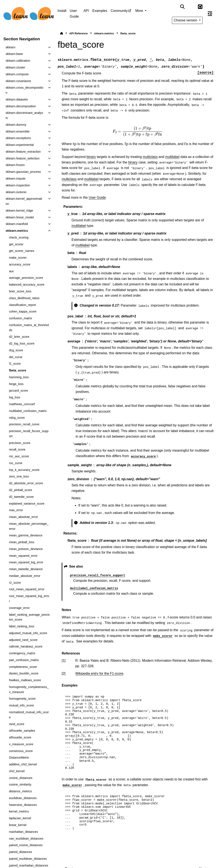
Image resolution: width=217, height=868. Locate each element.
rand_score (17, 724)
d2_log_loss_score (22, 343)
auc (11, 271)
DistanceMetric (19, 758)
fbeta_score (17, 370)
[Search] (182, 7)
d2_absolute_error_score (26, 483)
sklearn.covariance (18, 81)
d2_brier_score (19, 337)
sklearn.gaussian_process (23, 172)
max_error (16, 510)
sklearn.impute (15, 179)
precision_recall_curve (24, 424)
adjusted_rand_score (23, 640)
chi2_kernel (17, 771)
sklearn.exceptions (18, 138)
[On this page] (210, 14)
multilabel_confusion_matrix (28, 411)
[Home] (61, 33)
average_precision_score (26, 278)
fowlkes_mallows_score (25, 680)
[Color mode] (191, 7)
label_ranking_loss (22, 626)
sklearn (10, 47)
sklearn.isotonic (16, 192)
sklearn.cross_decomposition (24, 90)
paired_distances (20, 852)
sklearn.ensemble (17, 131)
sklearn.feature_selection (22, 158)
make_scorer (18, 258)
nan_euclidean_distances (26, 839)
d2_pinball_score (20, 490)
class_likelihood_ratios (24, 298)
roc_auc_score (19, 456)
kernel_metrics (19, 811)
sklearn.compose (17, 74)
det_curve (16, 357)
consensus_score (21, 751)
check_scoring (19, 237)
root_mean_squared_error (27, 589)
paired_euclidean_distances (28, 859)
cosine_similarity (20, 784)
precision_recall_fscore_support (29, 434)
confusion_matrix (20, 318)
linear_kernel (18, 825)
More (140, 11)
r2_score (15, 583)
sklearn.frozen (15, 165)
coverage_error (19, 608)
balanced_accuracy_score (27, 285)
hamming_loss (19, 377)
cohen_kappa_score (23, 311)
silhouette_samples (22, 731)
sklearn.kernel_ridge (19, 211)
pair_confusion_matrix (24, 660)
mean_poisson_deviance (26, 549)
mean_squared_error (23, 556)
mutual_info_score (21, 705)
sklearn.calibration (18, 61)
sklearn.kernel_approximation (24, 201)
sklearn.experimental (20, 145)
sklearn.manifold (17, 224)
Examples (100, 11)
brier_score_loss (20, 291)
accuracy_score (20, 264)
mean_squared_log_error (26, 562)
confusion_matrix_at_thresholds (29, 328)
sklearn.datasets (17, 99)
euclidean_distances (23, 798)
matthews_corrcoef (22, 404)
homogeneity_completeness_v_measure (29, 689)
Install (62, 11)
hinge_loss (16, 384)
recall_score (17, 449)
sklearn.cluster (15, 67)
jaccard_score (18, 391)
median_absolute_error (25, 576)
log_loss (15, 397)
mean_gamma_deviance (26, 535)
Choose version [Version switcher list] (186, 20)
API (86, 11)
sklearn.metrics (17, 231)
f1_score (15, 364)
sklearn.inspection (18, 185)
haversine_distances (23, 805)
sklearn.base (14, 54)
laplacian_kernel (20, 818)
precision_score (20, 443)
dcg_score (16, 350)
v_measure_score (21, 744)
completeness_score (23, 667)
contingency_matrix (22, 653)
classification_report (22, 305)
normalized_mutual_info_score (29, 715)
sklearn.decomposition (21, 106)
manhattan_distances (23, 832)
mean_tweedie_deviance (26, 569)
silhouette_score (20, 737)
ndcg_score (17, 418)
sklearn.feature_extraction (23, 152)
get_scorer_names (22, 251)
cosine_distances (21, 778)
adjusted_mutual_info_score (28, 633)
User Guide (74, 13)
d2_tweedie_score (21, 497)
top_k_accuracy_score (24, 470)
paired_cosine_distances (26, 845)
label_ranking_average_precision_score (29, 617)
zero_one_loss (19, 476)
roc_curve (16, 463)
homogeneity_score (22, 699)
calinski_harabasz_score (26, 646)
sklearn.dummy (16, 125)
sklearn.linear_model (20, 217)
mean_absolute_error (23, 517)
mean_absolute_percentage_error (29, 526)
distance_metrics (20, 791)
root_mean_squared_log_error (29, 599)
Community (119, 11)
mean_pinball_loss (22, 542)
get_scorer (16, 244)
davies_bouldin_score (24, 673)
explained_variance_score (27, 504)
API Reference (79, 33)
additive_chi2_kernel (23, 764)
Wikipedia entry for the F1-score (99, 673)
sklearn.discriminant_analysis (24, 115)
